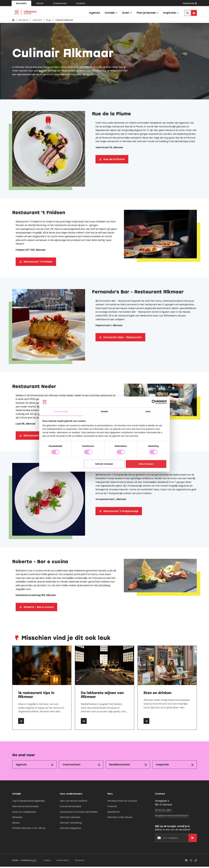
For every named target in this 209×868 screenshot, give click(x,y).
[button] (190, 3)
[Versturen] (193, 839)
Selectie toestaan (104, 464)
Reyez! (34, 862)
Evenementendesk (71, 808)
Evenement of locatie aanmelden (79, 813)
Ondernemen (60, 3)
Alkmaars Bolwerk (70, 819)
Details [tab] (105, 412)
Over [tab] (148, 412)
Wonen (40, 3)
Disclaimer (80, 862)
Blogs (49, 21)
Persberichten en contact (122, 802)
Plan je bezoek (148, 13)
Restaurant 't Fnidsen (38, 263)
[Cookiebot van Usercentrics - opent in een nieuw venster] (154, 402)
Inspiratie (171, 13)
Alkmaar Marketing (71, 824)
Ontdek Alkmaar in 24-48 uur (29, 829)
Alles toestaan (146, 464)
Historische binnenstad (25, 808)
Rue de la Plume (114, 160)
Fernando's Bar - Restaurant (123, 339)
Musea (16, 824)
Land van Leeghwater (24, 813)
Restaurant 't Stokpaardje (121, 512)
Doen (127, 13)
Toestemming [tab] (61, 412)
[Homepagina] (13, 21)
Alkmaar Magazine (70, 829)
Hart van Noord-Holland (73, 802)
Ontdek (111, 13)
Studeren (81, 3)
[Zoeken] (188, 13)
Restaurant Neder (36, 437)
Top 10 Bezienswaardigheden (29, 802)
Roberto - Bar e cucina (39, 608)
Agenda (95, 13)
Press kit (112, 808)
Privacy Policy (63, 862)
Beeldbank (113, 813)
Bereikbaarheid (120, 766)
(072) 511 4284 (163, 811)
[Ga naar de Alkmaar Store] (194, 13)
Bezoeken (21, 3)
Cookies (47, 862)
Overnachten (71, 766)
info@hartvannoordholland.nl (172, 817)
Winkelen (17, 819)
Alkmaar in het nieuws (120, 819)
